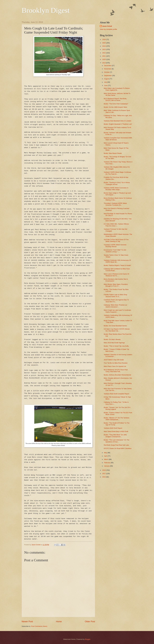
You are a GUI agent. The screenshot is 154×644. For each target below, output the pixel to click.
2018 (104, 470)
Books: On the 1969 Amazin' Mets (115, 107)
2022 (104, 53)
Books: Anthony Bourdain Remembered (117, 375)
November (108, 69)
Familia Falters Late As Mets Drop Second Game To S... (115, 296)
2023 (104, 49)
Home (59, 622)
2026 (104, 39)
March (106, 459)
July (106, 82)
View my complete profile (108, 29)
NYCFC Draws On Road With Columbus (118, 448)
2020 (104, 59)
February (107, 463)
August (107, 79)
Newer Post (27, 622)
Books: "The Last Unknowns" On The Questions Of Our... (116, 441)
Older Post (90, 622)
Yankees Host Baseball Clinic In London (117, 121)
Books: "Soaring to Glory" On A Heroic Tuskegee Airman (117, 183)
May (106, 453)
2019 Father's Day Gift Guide (114, 360)
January (107, 466)
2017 (104, 474)
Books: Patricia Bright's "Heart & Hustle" (117, 265)
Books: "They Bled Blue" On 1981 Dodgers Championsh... (115, 436)
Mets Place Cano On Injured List (115, 366)
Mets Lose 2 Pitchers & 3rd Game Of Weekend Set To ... (116, 275)
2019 (104, 63)
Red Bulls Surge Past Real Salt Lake (116, 445)
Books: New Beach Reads (113, 153)
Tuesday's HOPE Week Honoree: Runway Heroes (115, 246)
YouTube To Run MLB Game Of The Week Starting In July (116, 240)
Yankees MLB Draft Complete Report (116, 394)
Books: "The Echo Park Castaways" (116, 104)
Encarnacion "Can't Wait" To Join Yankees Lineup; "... (115, 251)
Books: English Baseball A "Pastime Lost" (118, 124)
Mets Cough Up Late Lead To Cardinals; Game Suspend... (117, 311)
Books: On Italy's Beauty (112, 339)
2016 (104, 477)
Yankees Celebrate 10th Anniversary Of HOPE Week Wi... (117, 261)
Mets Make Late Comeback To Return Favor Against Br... (117, 89)
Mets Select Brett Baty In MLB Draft (116, 431)
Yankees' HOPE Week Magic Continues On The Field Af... (117, 173)
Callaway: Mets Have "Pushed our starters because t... (115, 306)
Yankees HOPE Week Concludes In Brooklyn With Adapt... (116, 189)
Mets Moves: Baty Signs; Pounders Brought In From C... (116, 285)
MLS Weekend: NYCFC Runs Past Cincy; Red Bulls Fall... (116, 371)
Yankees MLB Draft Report (113, 428)
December (108, 66)
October (107, 72)
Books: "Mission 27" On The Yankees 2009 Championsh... (116, 419)
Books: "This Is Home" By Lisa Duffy (116, 346)
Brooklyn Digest (46, 10)
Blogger (88, 639)
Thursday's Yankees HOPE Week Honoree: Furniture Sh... (115, 204)
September (108, 76)
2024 (104, 46)
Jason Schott (107, 26)
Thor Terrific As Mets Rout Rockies (116, 363)
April (106, 456)
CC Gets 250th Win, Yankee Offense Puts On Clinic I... (116, 225)
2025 (104, 43)
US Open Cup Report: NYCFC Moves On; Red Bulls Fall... (117, 330)
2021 (104, 56)
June (106, 86)
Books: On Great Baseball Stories (115, 326)
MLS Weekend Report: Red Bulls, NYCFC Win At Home (115, 100)
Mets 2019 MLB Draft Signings (114, 343)
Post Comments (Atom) (39, 626)
